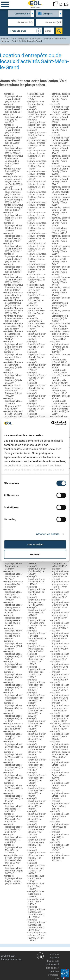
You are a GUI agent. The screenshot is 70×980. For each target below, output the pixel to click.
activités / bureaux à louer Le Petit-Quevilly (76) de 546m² (61, 260)
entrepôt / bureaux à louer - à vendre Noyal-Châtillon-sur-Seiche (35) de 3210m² (14, 182)
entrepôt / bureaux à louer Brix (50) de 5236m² (14, 584)
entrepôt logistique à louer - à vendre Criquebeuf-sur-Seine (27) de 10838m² (37, 764)
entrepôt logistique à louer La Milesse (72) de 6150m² (14, 745)
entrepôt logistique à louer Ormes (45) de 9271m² (60, 815)
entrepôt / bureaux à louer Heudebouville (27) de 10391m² (61, 379)
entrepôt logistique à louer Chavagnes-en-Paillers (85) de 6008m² (14, 633)
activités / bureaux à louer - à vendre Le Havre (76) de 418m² (37, 144)
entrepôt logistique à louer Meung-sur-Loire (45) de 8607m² (60, 614)
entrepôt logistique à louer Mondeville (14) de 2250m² (14, 818)
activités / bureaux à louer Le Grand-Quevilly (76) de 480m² (61, 201)
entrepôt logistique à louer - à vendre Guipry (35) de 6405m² (14, 247)
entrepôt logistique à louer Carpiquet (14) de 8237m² (14, 686)
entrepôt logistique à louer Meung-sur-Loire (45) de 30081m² (60, 676)
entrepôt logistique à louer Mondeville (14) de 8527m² (14, 838)
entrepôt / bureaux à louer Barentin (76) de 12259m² (61, 326)
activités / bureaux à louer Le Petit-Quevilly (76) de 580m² (61, 211)
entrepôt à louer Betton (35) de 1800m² (13, 171)
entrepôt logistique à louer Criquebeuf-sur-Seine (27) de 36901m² (37, 829)
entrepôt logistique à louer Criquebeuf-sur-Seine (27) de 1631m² (37, 659)
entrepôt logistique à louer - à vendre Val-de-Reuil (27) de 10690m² (60, 347)
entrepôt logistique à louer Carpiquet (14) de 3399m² (14, 665)
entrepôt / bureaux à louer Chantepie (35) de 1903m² (14, 207)
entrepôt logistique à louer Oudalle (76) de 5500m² (37, 335)
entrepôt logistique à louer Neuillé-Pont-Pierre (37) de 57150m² (37, 113)
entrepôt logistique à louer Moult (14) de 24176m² (14, 849)
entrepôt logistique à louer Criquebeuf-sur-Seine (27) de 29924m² (37, 711)
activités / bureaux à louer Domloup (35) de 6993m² (14, 303)
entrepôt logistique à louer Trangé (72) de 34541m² (14, 735)
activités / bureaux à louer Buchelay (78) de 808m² (61, 755)
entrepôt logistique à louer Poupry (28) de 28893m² (60, 825)
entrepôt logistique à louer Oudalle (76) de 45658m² (37, 397)
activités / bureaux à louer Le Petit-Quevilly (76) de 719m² (61, 240)
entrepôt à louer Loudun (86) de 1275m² (36, 96)
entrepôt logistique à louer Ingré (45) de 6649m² (60, 846)
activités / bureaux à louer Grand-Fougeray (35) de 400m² (14, 366)
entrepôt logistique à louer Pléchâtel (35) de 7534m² (14, 216)
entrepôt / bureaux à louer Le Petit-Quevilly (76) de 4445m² (61, 281)
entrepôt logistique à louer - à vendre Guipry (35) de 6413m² (14, 237)
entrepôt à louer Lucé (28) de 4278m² (36, 894)
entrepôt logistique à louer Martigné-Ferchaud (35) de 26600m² (14, 378)
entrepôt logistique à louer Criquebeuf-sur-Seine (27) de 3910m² (37, 698)
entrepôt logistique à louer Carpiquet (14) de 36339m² (14, 696)
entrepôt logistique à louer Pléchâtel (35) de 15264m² (14, 227)
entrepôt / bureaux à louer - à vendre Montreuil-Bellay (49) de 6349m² (14, 859)
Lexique (54, 971)
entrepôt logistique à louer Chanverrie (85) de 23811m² (14, 645)
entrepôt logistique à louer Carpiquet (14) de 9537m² (14, 655)
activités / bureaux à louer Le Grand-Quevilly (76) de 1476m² (37, 936)
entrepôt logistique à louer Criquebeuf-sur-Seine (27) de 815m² (37, 791)
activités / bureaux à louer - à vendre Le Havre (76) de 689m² (37, 237)
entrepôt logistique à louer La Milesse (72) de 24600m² (14, 766)
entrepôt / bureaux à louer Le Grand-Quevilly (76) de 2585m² (61, 118)
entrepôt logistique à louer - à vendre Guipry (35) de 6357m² (14, 258)
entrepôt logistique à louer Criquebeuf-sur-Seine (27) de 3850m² (37, 685)
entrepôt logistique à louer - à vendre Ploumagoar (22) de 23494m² (14, 404)
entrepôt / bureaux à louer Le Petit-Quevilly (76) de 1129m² (61, 271)
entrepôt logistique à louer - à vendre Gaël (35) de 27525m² (14, 108)
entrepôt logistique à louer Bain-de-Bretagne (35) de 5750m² (14, 345)
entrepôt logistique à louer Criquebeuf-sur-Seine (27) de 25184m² (37, 816)
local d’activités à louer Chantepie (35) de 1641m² (14, 192)
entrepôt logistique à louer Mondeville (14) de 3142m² (14, 807)
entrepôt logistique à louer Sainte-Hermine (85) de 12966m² (14, 880)
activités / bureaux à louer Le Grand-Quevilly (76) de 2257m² (61, 98)
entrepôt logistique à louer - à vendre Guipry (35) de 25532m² (14, 268)
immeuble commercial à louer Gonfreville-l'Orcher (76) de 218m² (37, 311)
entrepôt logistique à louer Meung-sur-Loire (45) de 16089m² (60, 686)
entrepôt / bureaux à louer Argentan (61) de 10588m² (14, 726)
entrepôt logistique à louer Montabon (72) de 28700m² (14, 869)
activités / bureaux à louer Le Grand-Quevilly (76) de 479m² (61, 129)
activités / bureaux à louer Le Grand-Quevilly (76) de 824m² (61, 180)
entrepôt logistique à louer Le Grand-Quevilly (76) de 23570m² (60, 139)
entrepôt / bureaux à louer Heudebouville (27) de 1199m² (61, 389)
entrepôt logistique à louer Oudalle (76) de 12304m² (37, 366)
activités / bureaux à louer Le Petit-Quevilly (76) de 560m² (61, 222)
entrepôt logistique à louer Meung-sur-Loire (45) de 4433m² (60, 717)
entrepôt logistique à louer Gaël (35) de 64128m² (14, 118)
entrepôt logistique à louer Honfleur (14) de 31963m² (37, 134)
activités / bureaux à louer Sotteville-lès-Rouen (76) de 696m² (61, 410)
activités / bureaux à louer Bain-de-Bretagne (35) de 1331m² (14, 335)
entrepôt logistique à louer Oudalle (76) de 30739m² (37, 387)
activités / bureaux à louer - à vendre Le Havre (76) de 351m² (37, 155)
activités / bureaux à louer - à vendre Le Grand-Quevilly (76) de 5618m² (61, 191)
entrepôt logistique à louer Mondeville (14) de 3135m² (14, 828)
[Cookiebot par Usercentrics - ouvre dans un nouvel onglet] (51, 423)
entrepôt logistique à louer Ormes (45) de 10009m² (60, 774)
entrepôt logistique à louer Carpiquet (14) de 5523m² (14, 676)
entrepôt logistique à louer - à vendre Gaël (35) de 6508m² (14, 139)
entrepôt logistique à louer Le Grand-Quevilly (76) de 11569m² (60, 108)
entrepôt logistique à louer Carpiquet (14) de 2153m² (14, 707)
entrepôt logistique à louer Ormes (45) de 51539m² (60, 805)
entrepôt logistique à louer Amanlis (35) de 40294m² (14, 356)
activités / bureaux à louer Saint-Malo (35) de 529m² (14, 311)
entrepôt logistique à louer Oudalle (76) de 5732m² (37, 407)
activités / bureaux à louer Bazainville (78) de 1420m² (61, 726)
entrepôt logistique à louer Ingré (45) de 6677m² (60, 836)
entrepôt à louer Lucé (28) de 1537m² (36, 886)
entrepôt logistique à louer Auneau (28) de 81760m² (60, 735)
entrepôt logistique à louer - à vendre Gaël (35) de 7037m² (14, 98)
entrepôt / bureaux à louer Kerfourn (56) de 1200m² (14, 287)
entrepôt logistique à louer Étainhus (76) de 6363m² (37, 570)
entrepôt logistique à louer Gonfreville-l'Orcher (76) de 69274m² (37, 298)
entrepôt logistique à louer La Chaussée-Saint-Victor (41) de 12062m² (37, 912)
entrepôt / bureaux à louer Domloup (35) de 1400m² (14, 295)
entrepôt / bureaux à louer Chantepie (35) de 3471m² (14, 200)
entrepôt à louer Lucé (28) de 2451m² (36, 902)
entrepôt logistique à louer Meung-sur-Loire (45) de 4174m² (60, 583)
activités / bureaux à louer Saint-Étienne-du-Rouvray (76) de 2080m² (61, 316)
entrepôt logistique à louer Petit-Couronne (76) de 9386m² (37, 647)
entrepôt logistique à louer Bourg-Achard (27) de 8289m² (37, 601)
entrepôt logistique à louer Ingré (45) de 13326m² (60, 856)
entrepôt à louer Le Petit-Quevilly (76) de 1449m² (59, 231)
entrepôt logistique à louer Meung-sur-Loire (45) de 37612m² (60, 624)
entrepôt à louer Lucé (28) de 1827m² (36, 878)
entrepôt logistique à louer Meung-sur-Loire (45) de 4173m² (60, 655)
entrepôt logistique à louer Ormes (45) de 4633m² (60, 764)
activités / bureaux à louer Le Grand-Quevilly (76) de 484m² (61, 149)
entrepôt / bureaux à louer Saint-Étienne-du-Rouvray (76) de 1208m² (61, 303)
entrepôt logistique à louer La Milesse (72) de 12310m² (14, 776)
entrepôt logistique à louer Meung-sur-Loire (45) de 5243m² (60, 562)
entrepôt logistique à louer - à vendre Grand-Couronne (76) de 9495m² (37, 623)
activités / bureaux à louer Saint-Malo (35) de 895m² (14, 318)
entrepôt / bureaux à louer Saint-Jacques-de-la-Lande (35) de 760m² (14, 161)
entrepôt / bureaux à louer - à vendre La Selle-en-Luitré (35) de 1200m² (14, 415)
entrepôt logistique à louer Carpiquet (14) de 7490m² (14, 717)
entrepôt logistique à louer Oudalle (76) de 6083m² (37, 345)
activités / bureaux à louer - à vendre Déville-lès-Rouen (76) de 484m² (61, 335)
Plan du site (52, 968)
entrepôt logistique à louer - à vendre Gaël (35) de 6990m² (14, 129)
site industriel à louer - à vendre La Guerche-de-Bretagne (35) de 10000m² (14, 391)
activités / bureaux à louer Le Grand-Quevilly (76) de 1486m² (61, 160)
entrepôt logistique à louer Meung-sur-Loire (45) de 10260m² (60, 696)
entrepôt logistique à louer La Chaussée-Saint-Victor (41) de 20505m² (37, 925)
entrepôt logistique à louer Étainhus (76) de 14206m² (37, 580)
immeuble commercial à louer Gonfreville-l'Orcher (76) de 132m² (37, 324)
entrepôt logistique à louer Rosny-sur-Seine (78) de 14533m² (60, 745)
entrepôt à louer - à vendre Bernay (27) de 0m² (37, 287)
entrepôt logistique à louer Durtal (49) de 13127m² (14, 575)
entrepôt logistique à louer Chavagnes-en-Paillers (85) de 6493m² (14, 620)
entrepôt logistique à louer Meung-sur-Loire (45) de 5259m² (60, 707)
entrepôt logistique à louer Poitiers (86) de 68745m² (37, 611)
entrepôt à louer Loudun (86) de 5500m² (36, 104)
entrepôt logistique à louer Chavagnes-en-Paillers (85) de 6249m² (14, 607)
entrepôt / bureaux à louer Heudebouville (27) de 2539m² (61, 358)
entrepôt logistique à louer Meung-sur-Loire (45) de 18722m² (60, 645)
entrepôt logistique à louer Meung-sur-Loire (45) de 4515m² (60, 573)
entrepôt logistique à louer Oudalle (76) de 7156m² (37, 356)
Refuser (35, 554)
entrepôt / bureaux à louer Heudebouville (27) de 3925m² (61, 400)
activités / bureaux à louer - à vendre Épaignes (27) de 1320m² (37, 278)
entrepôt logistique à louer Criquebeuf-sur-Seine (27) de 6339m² (37, 736)
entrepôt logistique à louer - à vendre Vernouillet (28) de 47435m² (37, 636)
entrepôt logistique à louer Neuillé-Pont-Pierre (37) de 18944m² (37, 124)
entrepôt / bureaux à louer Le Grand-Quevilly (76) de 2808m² (61, 170)
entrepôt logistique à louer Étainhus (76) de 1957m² (37, 591)
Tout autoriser (35, 544)
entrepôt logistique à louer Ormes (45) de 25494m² (60, 795)
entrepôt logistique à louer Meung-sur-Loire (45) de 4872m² (60, 635)
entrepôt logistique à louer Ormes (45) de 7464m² (60, 784)
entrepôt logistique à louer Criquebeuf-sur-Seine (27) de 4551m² (37, 842)
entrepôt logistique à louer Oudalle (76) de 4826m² (37, 418)
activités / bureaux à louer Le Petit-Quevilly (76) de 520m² (61, 250)
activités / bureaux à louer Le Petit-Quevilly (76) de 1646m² (61, 291)
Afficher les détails (47, 534)
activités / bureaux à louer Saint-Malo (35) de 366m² (14, 326)
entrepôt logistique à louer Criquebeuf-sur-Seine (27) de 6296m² (37, 724)
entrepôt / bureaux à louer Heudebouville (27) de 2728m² (61, 369)
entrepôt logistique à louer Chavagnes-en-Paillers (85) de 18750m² (14, 595)
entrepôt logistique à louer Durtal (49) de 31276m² (14, 565)
